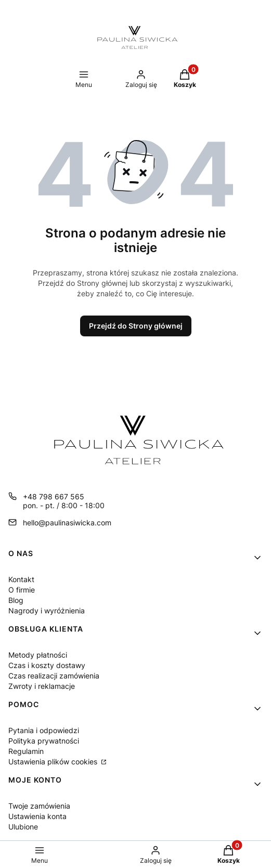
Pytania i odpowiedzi (44, 730)
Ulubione (23, 827)
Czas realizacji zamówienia (54, 676)
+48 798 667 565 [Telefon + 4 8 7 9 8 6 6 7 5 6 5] (54, 496)
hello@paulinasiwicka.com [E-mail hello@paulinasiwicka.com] (67, 523)
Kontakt (21, 579)
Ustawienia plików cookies (54, 762)
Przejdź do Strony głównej (136, 326)
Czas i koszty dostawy (47, 665)
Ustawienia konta (37, 816)
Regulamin (26, 751)
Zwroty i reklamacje (42, 686)
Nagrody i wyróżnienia (47, 611)
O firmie (22, 590)
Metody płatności (38, 655)
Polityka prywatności (44, 741)
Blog (16, 600)
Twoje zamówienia (39, 806)
